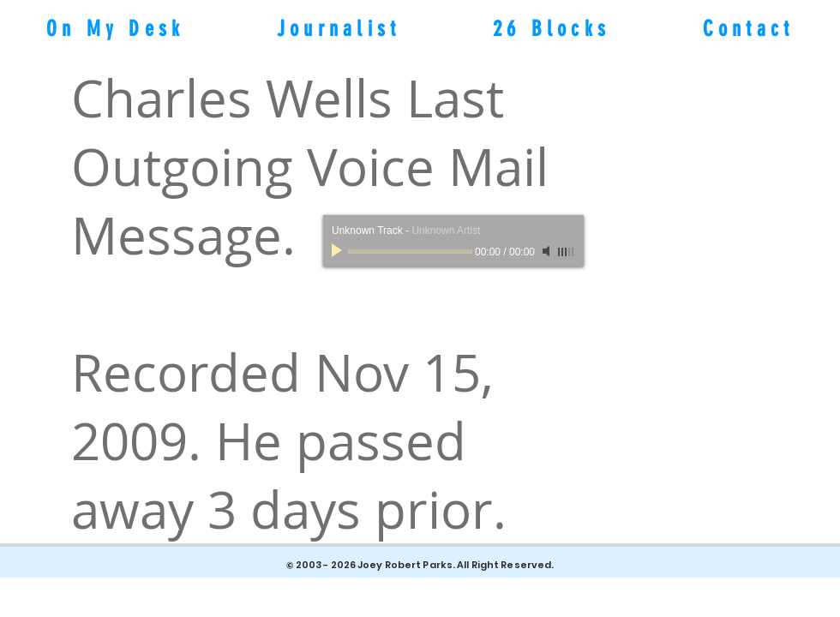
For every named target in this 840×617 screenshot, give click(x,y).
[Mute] (548, 251)
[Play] (339, 251)
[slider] (567, 252)
